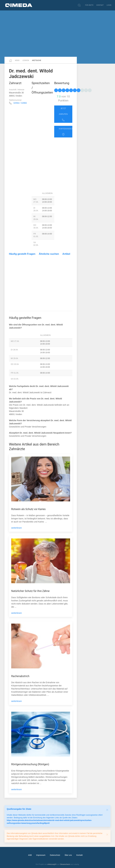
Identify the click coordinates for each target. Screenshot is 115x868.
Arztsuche (37, 60)
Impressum (41, 855)
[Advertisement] (57, 34)
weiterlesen (17, 528)
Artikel (66, 254)
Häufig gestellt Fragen (22, 254)
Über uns (68, 855)
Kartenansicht (66, 132)
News (17, 60)
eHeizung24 (52, 864)
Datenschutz (55, 855)
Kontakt (100, 5)
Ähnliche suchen (49, 254)
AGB (30, 855)
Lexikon (26, 60)
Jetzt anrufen (63, 114)
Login (109, 5)
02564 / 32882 (20, 103)
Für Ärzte (89, 5)
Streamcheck (65, 864)
